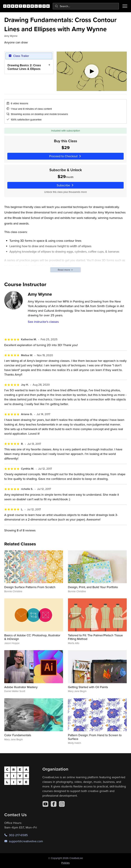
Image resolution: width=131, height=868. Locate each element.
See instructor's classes (43, 322)
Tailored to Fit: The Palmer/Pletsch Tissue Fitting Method (95, 637)
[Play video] (92, 71)
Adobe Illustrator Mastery (21, 687)
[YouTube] (45, 804)
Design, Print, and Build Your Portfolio (93, 587)
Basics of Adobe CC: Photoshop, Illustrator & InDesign (32, 637)
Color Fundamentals (18, 735)
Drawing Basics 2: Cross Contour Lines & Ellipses (24, 67)
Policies (65, 863)
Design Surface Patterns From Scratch (30, 587)
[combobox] (86, 6)
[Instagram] (62, 804)
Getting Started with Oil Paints (88, 687)
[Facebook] (54, 804)
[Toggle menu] (125, 6)
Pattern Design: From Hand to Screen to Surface (95, 737)
